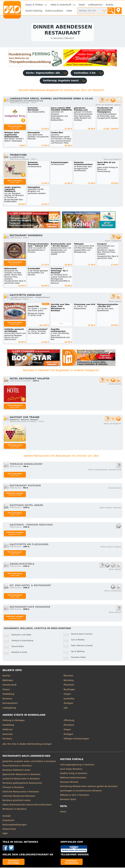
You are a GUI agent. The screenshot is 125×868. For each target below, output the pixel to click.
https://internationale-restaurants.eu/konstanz (27, 805)
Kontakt (7, 816)
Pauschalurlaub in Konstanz (17, 766)
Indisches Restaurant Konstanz (19, 796)
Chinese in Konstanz (13, 788)
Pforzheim (69, 685)
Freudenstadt (10, 685)
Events (110, 5)
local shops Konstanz (71, 769)
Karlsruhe (8, 734)
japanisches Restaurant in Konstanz (21, 775)
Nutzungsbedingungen (15, 825)
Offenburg (69, 721)
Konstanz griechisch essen (17, 801)
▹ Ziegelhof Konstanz (42, 298)
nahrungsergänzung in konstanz (77, 765)
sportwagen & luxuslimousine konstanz (81, 791)
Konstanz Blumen (69, 782)
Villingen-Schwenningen (76, 739)
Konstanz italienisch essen (17, 770)
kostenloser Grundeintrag (72, 862)
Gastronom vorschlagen (14, 862)
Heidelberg (8, 694)
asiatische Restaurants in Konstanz (21, 779)
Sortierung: (61, 81)
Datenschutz (9, 829)
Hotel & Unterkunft (61, 5)
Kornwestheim (10, 704)
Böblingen (8, 681)
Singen (67, 694)
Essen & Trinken (34, 5)
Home (63, 812)
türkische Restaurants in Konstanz (21, 792)
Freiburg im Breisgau (14, 721)
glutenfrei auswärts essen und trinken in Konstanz (29, 762)
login (5, 834)
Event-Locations (54, 11)
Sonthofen (69, 699)
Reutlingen (69, 690)
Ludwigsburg (9, 708)
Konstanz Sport (68, 800)
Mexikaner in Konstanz (15, 809)
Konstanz (7, 699)
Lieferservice (95, 5)
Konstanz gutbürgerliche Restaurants (22, 783)
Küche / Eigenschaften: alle (43, 73)
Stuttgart (68, 704)
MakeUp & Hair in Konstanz (75, 795)
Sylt (66, 708)
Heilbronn (8, 730)
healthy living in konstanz (74, 774)
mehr (69, 11)
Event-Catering (34, 11)
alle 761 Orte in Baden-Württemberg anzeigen (27, 744)
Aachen (7, 676)
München (68, 676)
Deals (82, 5)
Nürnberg (69, 681)
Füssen (6, 690)
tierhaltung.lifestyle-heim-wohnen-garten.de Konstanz (89, 787)
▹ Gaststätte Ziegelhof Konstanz (21, 298)
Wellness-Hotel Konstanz (73, 778)
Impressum (8, 821)
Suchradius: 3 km (85, 73)
